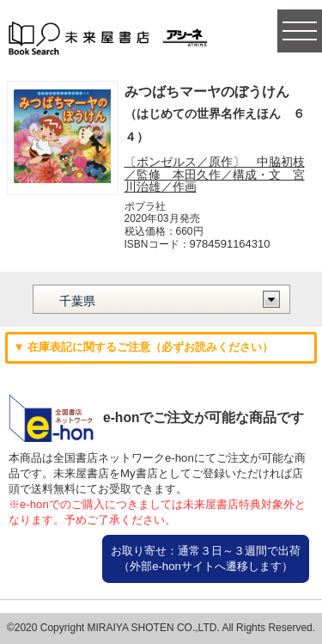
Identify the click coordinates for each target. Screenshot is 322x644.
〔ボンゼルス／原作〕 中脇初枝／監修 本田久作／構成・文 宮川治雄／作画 (215, 174)
